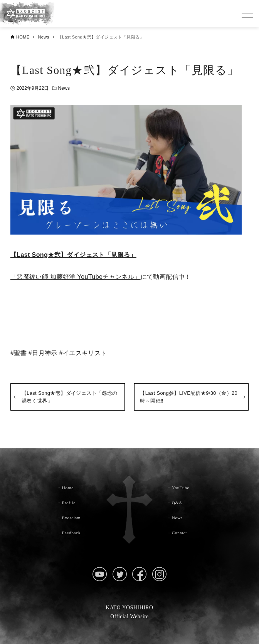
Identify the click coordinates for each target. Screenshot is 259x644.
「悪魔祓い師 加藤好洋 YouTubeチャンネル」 (76, 277)
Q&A (178, 502)
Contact (182, 532)
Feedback (74, 532)
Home (69, 487)
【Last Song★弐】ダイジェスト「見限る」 (73, 255)
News (64, 88)
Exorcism (74, 517)
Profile (71, 502)
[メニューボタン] (247, 13)
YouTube (182, 487)
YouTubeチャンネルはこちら (129, 316)
